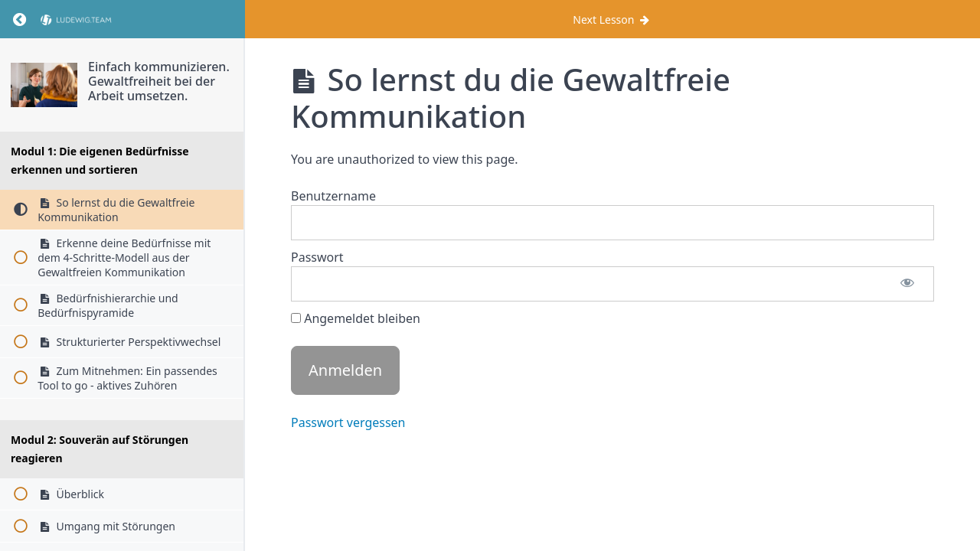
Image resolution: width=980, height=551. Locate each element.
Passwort (317, 257)
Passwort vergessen (348, 422)
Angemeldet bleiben (356, 318)
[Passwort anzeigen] (907, 284)
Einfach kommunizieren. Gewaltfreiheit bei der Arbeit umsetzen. (159, 81)
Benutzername (333, 196)
